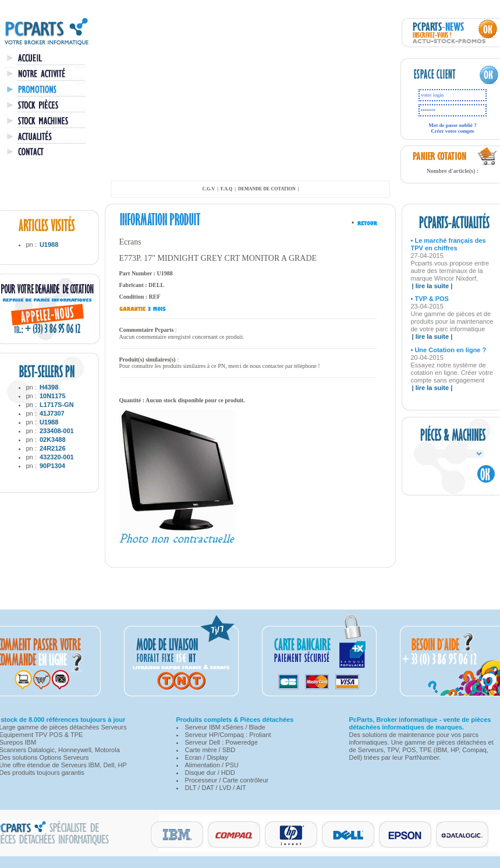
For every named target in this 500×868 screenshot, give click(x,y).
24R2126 (53, 448)
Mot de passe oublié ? (453, 125)
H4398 (49, 387)
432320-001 (57, 457)
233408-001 (57, 431)
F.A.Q (226, 189)
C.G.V (208, 189)
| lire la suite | (432, 286)
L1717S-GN (57, 405)
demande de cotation (267, 189)
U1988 (49, 245)
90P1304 (52, 466)
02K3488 (53, 440)
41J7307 (52, 413)
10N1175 (53, 396)
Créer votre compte (453, 131)
